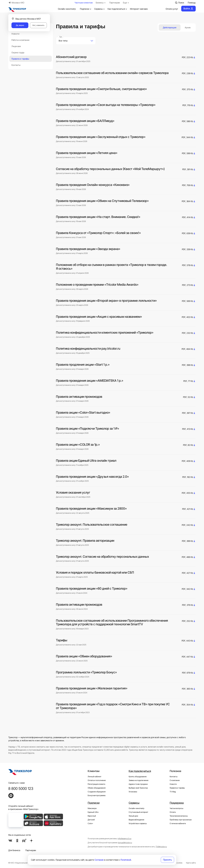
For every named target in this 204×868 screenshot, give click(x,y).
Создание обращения (97, 792)
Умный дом (133, 816)
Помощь (192, 3)
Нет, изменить (38, 25)
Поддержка (177, 803)
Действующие (170, 27)
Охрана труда (18, 52)
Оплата (173, 812)
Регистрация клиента (96, 784)
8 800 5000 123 (21, 789)
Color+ (90, 823)
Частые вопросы (176, 808)
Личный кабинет (95, 776)
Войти (188, 9)
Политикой (126, 860)
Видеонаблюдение (136, 820)
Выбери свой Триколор (138, 788)
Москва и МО (16, 3)
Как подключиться (118, 9)
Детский (91, 820)
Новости (15, 34)
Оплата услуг (170, 9)
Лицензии (16, 46)
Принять (167, 860)
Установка (133, 792)
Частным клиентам (84, 3)
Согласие (99, 860)
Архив (188, 27)
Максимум (92, 808)
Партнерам (115, 3)
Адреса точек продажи (138, 784)
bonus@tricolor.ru (125, 843)
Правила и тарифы (20, 59)
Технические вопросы (179, 816)
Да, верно (20, 25)
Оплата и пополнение (97, 780)
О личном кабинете (178, 823)
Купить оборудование (138, 776)
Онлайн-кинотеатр (65, 9)
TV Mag (173, 792)
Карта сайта (191, 863)
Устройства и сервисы (138, 823)
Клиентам (94, 771)
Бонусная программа (97, 795)
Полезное (175, 771)
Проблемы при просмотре (181, 820)
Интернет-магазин (139, 9)
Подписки (86, 9)
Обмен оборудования (97, 788)
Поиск (180, 3)
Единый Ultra (93, 812)
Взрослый (92, 816)
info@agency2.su (125, 838)
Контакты (16, 65)
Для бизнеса (14, 850)
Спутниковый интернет (138, 812)
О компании (175, 780)
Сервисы (100, 9)
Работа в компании (20, 40)
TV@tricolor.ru (161, 847)
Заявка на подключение (138, 780)
